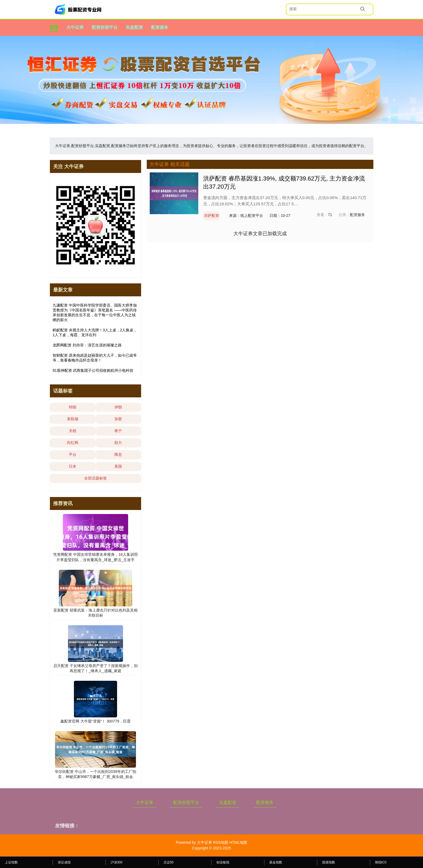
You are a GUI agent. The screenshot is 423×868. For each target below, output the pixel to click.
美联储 (73, 419)
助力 (118, 443)
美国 (118, 466)
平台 (73, 454)
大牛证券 (75, 27)
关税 (73, 431)
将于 (118, 431)
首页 (54, 27)
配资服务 (160, 27)
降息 (118, 454)
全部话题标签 (95, 478)
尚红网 (73, 443)
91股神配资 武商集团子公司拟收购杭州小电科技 (93, 370)
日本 (73, 466)
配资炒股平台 (105, 27)
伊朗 (118, 407)
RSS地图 (221, 842)
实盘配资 (134, 27)
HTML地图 (238, 842)
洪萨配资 (211, 216)
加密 (118, 419)
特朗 (73, 407)
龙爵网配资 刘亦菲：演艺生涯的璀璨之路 (87, 345)
